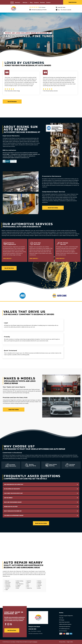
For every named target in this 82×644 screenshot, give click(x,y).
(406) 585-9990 (62, 7)
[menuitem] (13, 2)
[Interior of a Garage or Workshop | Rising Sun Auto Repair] (25, 543)
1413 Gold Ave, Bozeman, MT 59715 (39, 10)
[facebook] (6, 624)
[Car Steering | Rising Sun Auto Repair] (73, 543)
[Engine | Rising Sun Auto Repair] (57, 543)
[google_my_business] (11, 624)
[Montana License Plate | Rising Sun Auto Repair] (9, 543)
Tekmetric (35, 642)
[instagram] (8, 624)
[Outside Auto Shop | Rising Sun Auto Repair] (41, 543)
